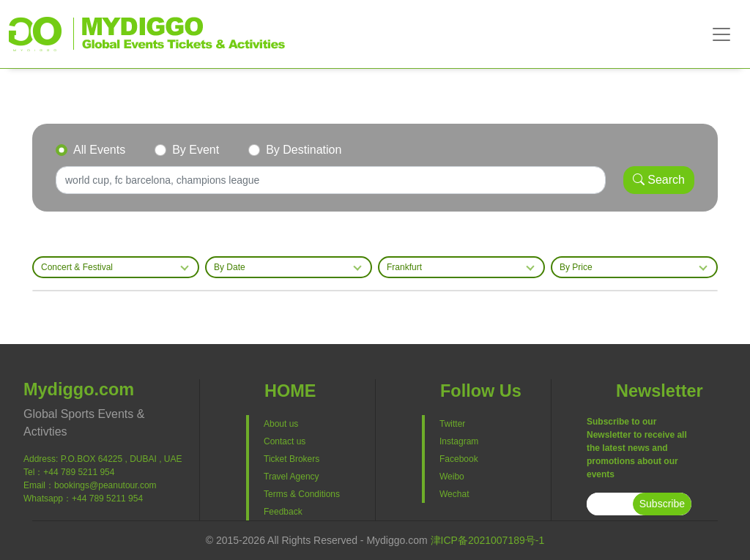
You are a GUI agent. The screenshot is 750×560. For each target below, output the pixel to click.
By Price (576, 267)
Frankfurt (404, 267)
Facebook (459, 459)
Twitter (452, 424)
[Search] (331, 180)
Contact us (285, 441)
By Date (230, 267)
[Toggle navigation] (721, 34)
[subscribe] (610, 504)
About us (281, 424)
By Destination (304, 150)
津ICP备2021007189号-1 (488, 540)
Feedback (283, 512)
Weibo (452, 477)
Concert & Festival (77, 267)
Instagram (459, 441)
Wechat (454, 494)
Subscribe (662, 504)
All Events (99, 150)
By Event (196, 150)
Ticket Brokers (292, 459)
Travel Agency (292, 477)
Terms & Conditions (302, 494)
